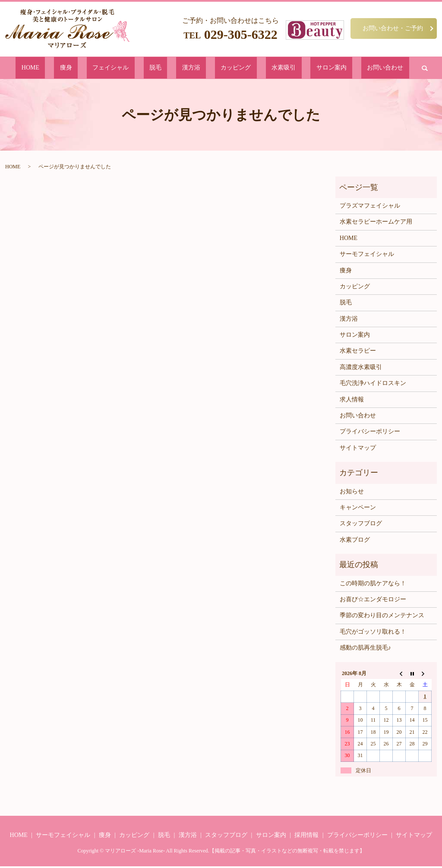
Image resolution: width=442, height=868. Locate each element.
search (364, 69)
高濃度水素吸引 (361, 369)
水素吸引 (258, 68)
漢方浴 (192, 68)
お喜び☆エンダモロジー (373, 601)
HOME (84, 68)
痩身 (107, 68)
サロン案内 (292, 68)
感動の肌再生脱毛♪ (365, 649)
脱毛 (170, 68)
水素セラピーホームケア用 (376, 223)
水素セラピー (358, 352)
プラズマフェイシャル (370, 207)
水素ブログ (355, 541)
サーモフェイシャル (367, 256)
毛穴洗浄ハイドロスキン (373, 385)
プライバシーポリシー (370, 433)
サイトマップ (358, 450)
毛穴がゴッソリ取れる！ (373, 633)
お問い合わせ (332, 68)
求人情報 (352, 401)
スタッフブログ (361, 525)
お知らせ (352, 493)
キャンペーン (358, 509)
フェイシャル (138, 68)
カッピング (224, 68)
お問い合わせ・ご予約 (393, 28)
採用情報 (306, 836)
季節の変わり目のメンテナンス (382, 617)
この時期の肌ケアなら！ (373, 585)
